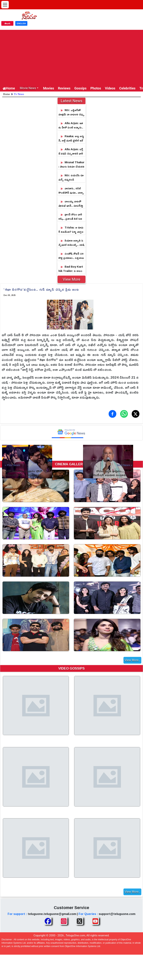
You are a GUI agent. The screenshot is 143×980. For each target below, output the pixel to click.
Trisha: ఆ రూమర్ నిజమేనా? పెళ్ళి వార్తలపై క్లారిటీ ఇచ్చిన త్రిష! (71, 230)
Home (9, 88)
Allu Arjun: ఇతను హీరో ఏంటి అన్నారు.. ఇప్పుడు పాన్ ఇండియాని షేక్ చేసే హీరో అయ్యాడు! (71, 125)
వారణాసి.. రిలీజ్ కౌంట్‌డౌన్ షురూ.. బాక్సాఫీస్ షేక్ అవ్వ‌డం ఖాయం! (71, 191)
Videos (110, 88)
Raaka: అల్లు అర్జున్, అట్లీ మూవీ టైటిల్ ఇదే (71, 138)
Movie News (28, 88)
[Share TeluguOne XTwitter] (80, 921)
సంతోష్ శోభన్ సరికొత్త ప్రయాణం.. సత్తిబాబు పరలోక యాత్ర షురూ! (71, 256)
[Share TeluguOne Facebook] (48, 921)
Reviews (64, 88)
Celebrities (127, 88)
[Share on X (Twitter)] (136, 414)
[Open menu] (5, 5)
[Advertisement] (71, 56)
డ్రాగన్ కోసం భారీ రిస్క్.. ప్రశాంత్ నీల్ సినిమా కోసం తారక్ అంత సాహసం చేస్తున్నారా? (71, 217)
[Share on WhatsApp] (124, 414)
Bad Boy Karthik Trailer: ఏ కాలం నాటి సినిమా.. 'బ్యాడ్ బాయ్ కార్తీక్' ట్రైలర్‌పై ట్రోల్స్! (71, 269)
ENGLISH (21, 23)
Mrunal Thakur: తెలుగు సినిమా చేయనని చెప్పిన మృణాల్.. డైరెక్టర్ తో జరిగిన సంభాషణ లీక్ (71, 164)
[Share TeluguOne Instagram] (64, 921)
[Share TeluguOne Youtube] (95, 921)
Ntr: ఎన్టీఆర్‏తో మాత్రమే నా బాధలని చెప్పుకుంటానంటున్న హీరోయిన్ (71, 112)
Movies (49, 88)
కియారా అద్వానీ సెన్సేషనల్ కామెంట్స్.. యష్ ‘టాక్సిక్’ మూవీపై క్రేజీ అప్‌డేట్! (71, 243)
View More (71, 279)
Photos (96, 88)
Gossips (80, 88)
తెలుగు (7, 23)
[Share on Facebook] (112, 414)
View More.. (132, 660)
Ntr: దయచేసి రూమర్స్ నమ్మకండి (71, 177)
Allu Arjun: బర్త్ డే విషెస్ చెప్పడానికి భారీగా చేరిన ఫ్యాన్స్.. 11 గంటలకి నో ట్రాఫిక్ (71, 151)
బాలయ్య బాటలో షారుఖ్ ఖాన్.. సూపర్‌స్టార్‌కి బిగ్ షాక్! (71, 204)
